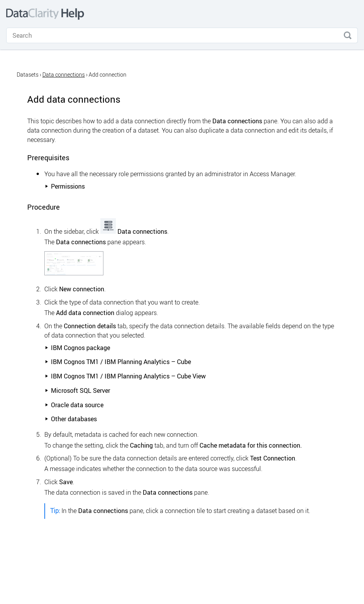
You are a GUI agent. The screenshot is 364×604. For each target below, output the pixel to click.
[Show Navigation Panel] (352, 14)
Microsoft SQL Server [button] (77, 390)
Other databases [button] (71, 419)
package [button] (77, 348)
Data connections (64, 74)
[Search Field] (182, 35)
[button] (348, 35)
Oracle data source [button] (74, 405)
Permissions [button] (65, 186)
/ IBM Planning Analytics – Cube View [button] (125, 376)
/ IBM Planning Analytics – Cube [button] (118, 362)
